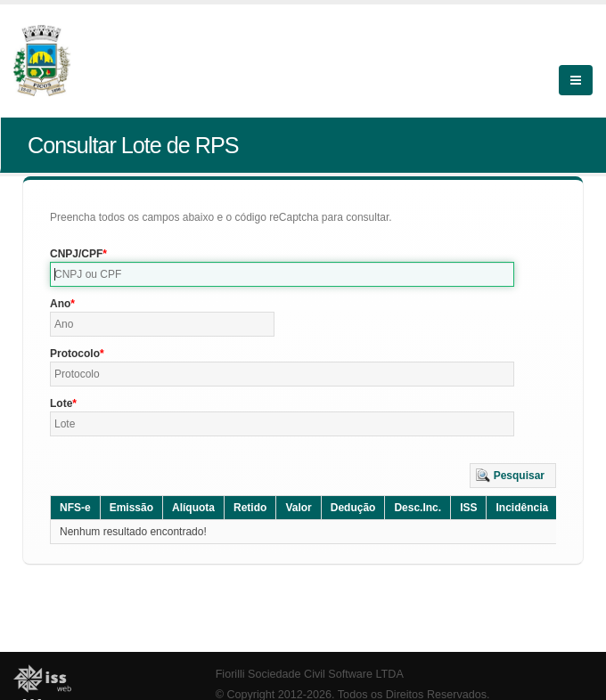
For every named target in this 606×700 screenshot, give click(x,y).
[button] (513, 476)
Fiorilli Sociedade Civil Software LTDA (310, 674)
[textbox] (282, 274)
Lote (61, 403)
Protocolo (75, 354)
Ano (60, 304)
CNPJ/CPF (76, 254)
